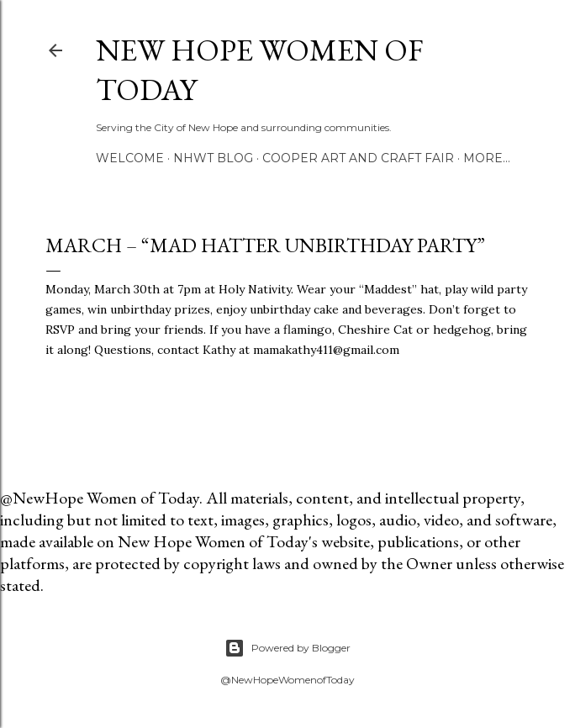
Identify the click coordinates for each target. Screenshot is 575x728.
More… (487, 158)
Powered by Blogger (287, 648)
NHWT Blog (213, 158)
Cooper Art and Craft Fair (358, 158)
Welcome (130, 158)
